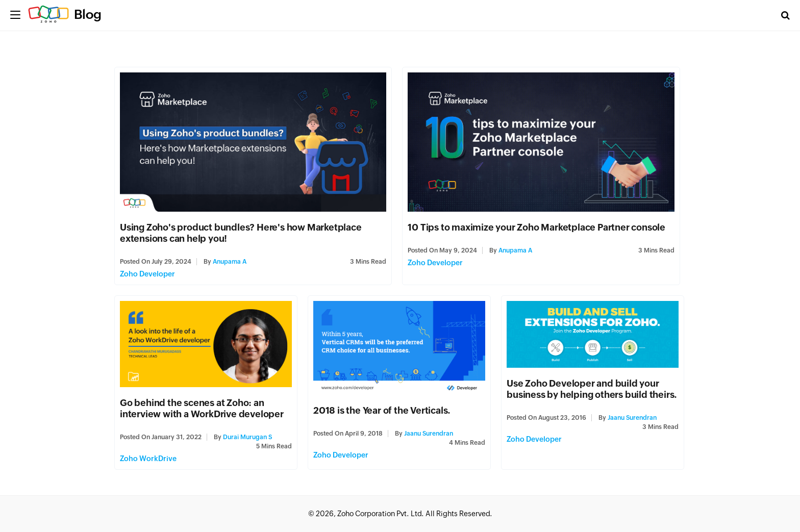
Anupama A (230, 262)
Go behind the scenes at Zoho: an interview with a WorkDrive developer (202, 408)
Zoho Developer (147, 274)
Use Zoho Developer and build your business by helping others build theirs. (592, 389)
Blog (88, 14)
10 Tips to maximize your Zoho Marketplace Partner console (536, 227)
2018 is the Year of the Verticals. (383, 410)
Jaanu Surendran (429, 434)
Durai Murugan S (247, 437)
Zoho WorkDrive (148, 459)
